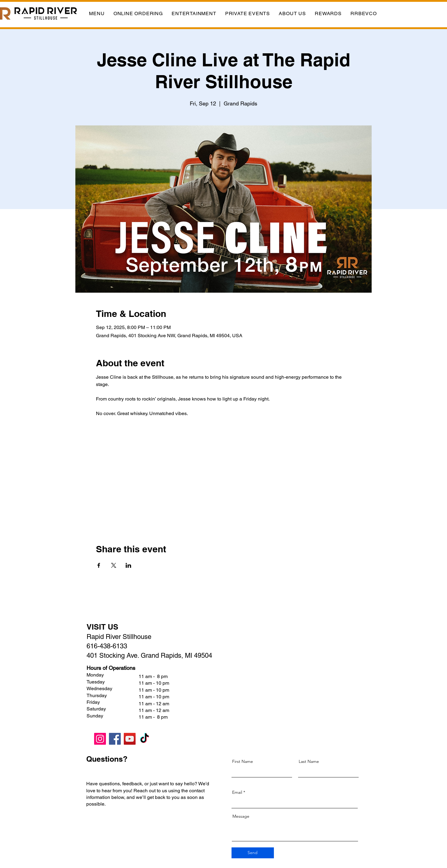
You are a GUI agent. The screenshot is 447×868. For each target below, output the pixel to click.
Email (237, 792)
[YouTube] (130, 739)
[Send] (253, 853)
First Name (243, 761)
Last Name (309, 761)
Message (241, 816)
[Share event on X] (114, 565)
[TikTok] (145, 739)
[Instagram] (100, 739)
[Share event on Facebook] (99, 565)
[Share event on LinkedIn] (128, 565)
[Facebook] (115, 739)
